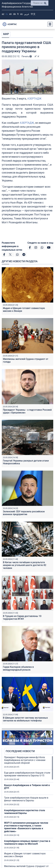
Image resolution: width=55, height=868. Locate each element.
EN (10, 14)
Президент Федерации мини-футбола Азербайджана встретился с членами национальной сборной (25, 760)
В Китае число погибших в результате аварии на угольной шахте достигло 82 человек (25, 565)
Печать (27, 56)
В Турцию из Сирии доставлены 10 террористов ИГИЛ (22, 618)
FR (18, 14)
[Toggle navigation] (49, 24)
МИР (6, 34)
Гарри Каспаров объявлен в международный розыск (18, 668)
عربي (27, 14)
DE (14, 14)
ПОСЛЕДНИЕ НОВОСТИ (20, 751)
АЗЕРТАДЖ (34, 99)
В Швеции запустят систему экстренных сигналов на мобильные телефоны (25, 719)
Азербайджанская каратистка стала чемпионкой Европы (25, 812)
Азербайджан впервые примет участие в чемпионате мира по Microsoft (27, 842)
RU (7, 14)
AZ (3, 14)
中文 (33, 14)
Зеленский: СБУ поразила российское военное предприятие (24, 513)
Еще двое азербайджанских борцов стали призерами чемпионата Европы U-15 (27, 774)
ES (21, 14)
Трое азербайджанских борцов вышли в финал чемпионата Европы (26, 799)
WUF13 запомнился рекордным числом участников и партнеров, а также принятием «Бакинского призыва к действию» (26, 827)
